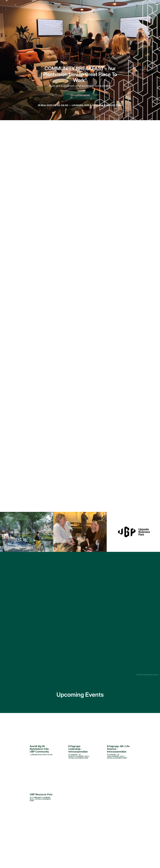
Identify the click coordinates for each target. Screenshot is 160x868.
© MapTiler (139, 675)
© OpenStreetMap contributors (151, 675)
